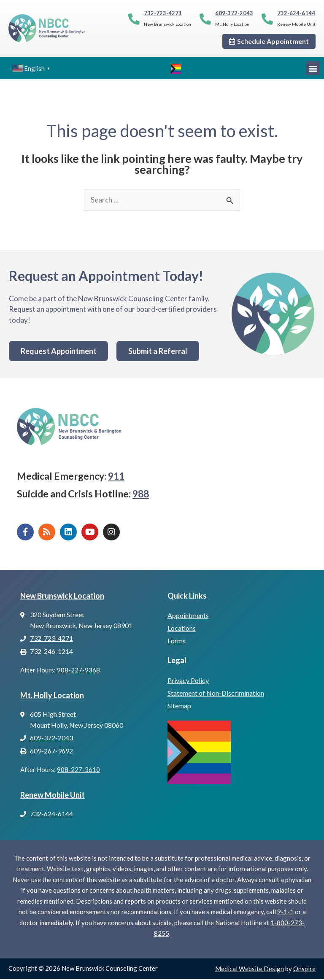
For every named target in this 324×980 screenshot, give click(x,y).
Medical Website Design (250, 969)
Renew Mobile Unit (53, 796)
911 (116, 477)
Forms (177, 642)
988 (141, 494)
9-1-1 (285, 913)
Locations (182, 629)
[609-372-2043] (205, 19)
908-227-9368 (78, 671)
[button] (313, 68)
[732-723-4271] (134, 19)
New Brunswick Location (62, 597)
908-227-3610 (78, 771)
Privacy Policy (188, 681)
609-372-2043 (234, 13)
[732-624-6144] (267, 19)
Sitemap (179, 706)
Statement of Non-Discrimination (216, 694)
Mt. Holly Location (52, 696)
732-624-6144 (296, 13)
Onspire (304, 969)
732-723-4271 (163, 13)
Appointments (188, 617)
